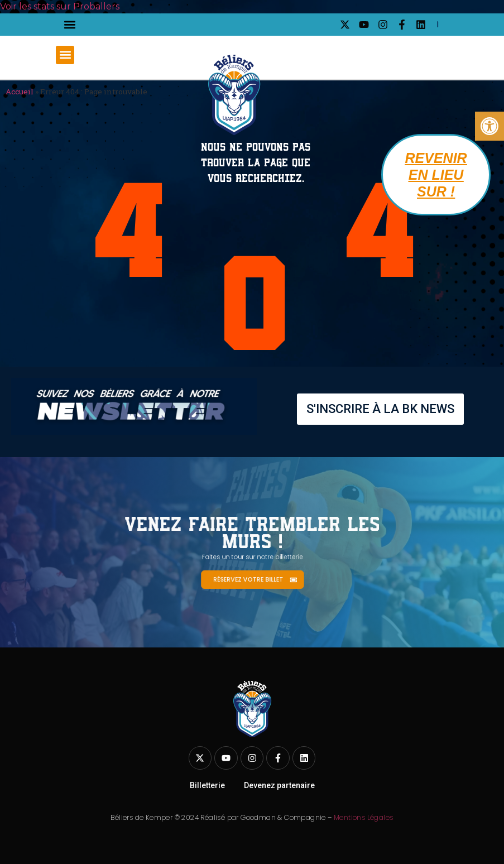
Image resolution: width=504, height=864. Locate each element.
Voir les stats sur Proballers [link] (60, 6)
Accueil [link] (20, 92)
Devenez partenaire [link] (279, 785)
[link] (489, 126)
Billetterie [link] (207, 785)
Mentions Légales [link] (363, 817)
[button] (69, 25)
